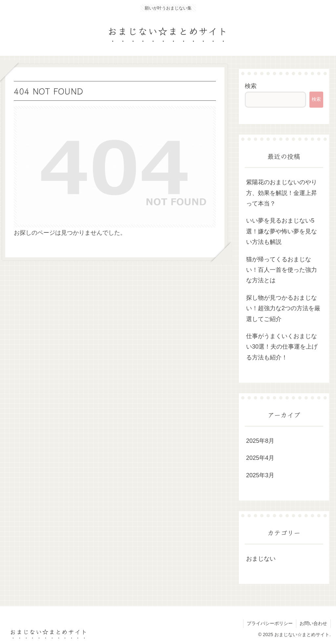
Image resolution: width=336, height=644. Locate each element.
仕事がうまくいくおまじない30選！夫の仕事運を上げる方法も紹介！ (282, 347)
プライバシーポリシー (270, 623)
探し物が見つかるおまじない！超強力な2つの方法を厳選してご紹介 (283, 308)
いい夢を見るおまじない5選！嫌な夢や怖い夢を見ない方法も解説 (282, 231)
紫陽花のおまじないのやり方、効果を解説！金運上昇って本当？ (282, 193)
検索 (251, 86)
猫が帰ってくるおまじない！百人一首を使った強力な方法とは (282, 270)
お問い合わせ (313, 623)
